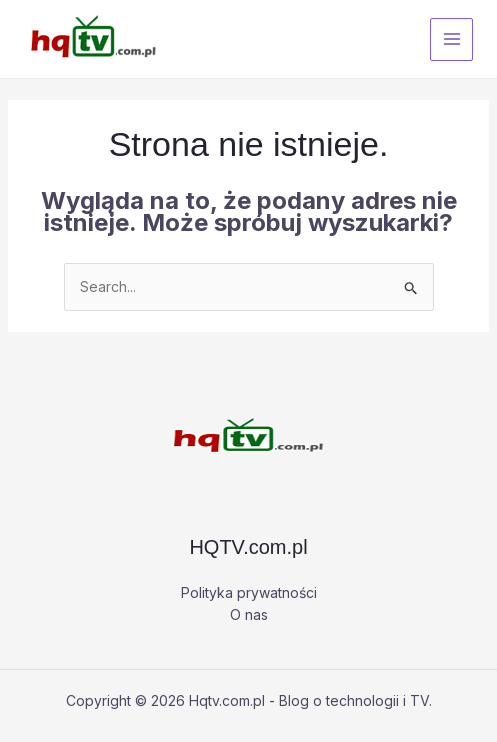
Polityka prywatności (249, 592)
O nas (249, 614)
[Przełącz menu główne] (451, 39)
